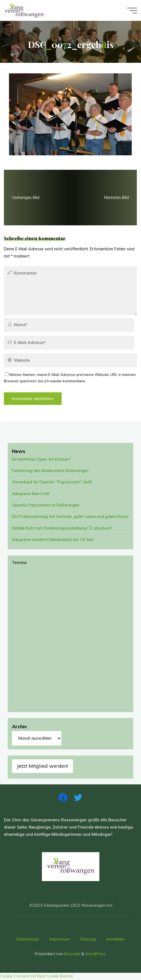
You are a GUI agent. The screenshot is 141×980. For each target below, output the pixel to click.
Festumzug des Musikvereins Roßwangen (50, 471)
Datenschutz (28, 939)
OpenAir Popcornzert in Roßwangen (46, 505)
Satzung (88, 939)
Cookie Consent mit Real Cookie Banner (37, 976)
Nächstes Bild (119, 198)
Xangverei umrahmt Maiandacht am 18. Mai (53, 540)
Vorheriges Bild (24, 198)
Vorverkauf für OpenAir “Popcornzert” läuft (52, 482)
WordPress (95, 954)
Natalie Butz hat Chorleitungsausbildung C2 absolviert (62, 528)
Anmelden (115, 939)
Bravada (72, 954)
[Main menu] (132, 11)
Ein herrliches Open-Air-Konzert (41, 459)
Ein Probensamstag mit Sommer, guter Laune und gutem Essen (70, 517)
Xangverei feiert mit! (31, 494)
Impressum (60, 939)
